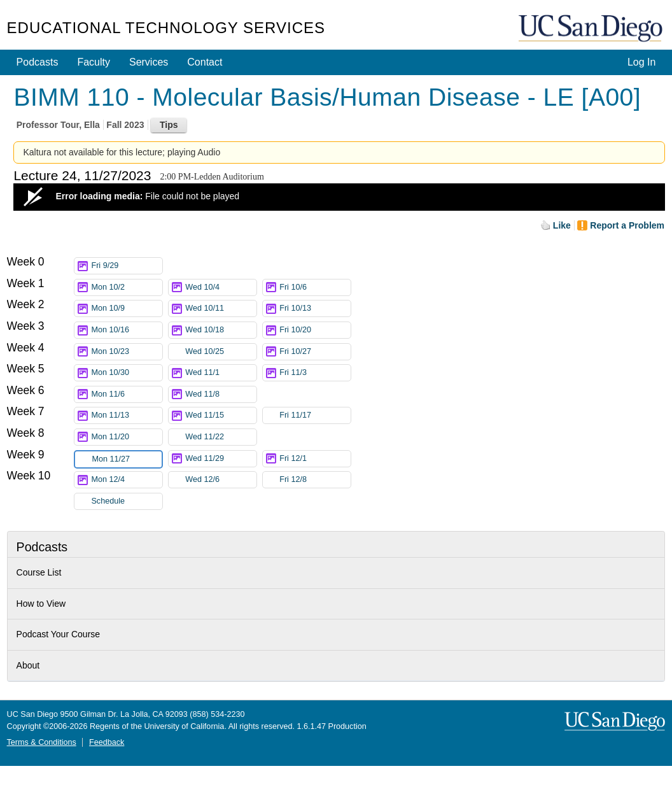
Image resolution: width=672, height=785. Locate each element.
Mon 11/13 (127, 415)
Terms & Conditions (42, 742)
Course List (39, 572)
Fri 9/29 (127, 266)
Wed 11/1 (221, 373)
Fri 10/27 (315, 352)
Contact (205, 62)
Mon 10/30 (127, 373)
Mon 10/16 (127, 330)
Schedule (108, 501)
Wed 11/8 (221, 394)
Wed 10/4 (221, 287)
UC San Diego (592, 29)
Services (149, 62)
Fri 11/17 (315, 415)
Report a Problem (627, 225)
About (28, 665)
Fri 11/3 (315, 373)
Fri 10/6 (315, 287)
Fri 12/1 (315, 459)
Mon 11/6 (127, 394)
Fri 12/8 (315, 480)
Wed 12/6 (221, 480)
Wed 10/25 (221, 352)
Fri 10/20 (315, 330)
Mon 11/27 (127, 459)
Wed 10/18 (221, 330)
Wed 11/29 (221, 459)
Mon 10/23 (127, 352)
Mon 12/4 (127, 480)
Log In (641, 62)
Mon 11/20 (127, 437)
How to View (41, 604)
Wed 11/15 (221, 415)
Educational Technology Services (166, 28)
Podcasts (38, 62)
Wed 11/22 (221, 437)
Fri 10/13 (315, 308)
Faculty (94, 62)
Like (562, 225)
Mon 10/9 (127, 308)
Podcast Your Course (59, 634)
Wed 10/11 (221, 308)
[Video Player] (339, 197)
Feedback (107, 742)
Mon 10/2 (127, 287)
